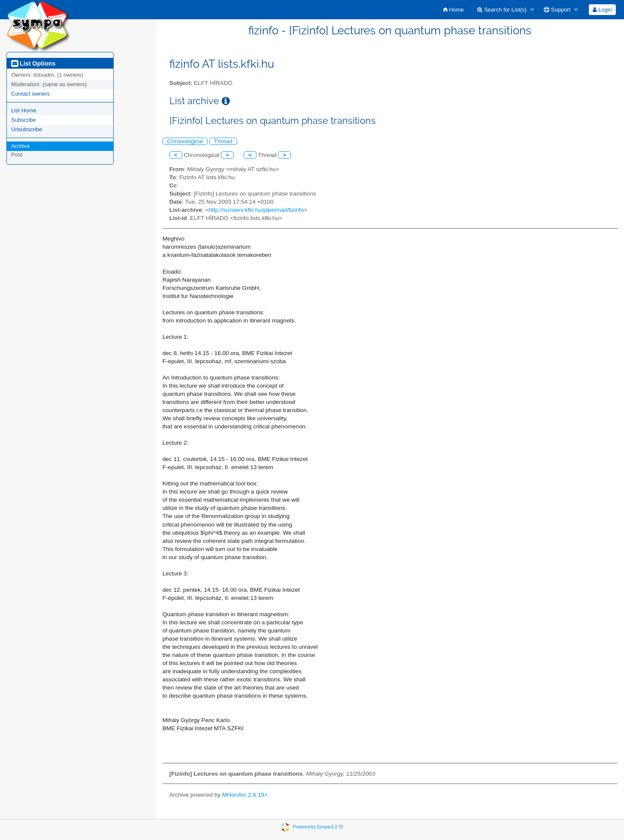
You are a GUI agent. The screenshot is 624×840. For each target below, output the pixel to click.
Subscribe (24, 120)
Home (454, 10)
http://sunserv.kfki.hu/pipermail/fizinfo (256, 210)
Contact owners (30, 94)
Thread (223, 141)
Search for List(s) (502, 10)
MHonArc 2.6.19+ (245, 795)
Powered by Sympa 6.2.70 (318, 827)
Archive (20, 146)
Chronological (185, 141)
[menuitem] (454, 10)
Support (557, 10)
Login (602, 10)
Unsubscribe (27, 129)
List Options (33, 63)
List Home (24, 110)
